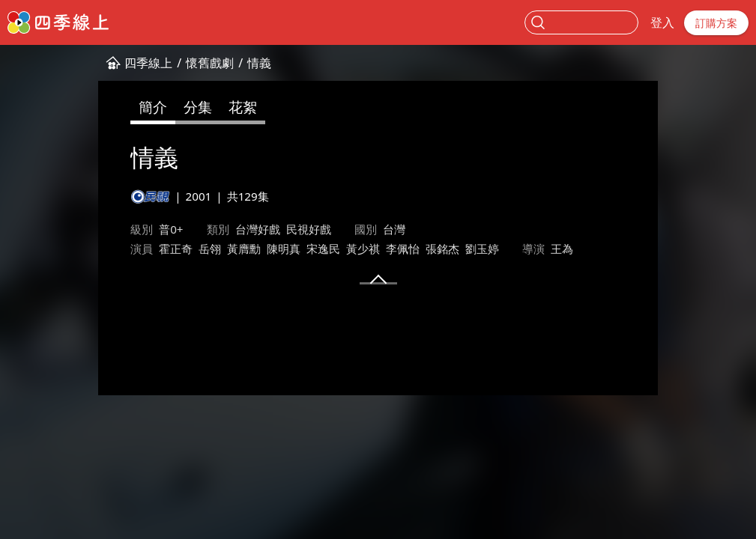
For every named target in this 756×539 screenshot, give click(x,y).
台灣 (310, 229)
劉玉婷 (399, 249)
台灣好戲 (174, 229)
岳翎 (127, 249)
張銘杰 (359, 249)
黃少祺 (280, 249)
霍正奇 (93, 249)
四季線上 (65, 63)
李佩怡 (320, 249)
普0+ (88, 229)
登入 (662, 22)
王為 (479, 249)
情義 (176, 63)
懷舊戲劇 (127, 63)
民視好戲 (225, 229)
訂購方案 (716, 23)
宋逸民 (240, 249)
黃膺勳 (161, 249)
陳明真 (200, 249)
